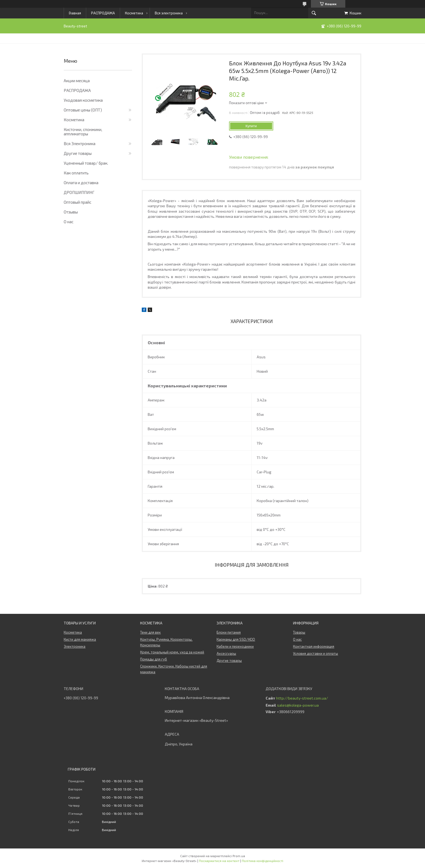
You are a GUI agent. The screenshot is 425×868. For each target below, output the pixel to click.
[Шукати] (314, 13)
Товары (299, 632)
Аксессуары (226, 653)
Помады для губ (154, 659)
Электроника (75, 646)
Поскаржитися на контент (219, 861)
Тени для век (150, 632)
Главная (75, 13)
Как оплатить (76, 173)
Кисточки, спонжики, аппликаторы (83, 132)
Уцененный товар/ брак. (86, 163)
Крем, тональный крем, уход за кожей (172, 652)
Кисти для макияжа (80, 639)
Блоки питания (229, 632)
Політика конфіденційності (263, 861)
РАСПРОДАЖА (103, 13)
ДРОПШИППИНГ (79, 192)
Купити (251, 126)
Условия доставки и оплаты (315, 653)
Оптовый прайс (78, 202)
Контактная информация (314, 646)
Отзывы (71, 212)
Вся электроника (169, 13)
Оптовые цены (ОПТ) (83, 110)
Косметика (134, 13)
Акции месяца (77, 81)
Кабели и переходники (235, 646)
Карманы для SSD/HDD (236, 639)
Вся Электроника (80, 143)
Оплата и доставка (81, 183)
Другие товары (78, 153)
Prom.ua (239, 856)
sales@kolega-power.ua (298, 705)
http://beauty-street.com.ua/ (302, 698)
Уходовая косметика (83, 100)
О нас (69, 222)
